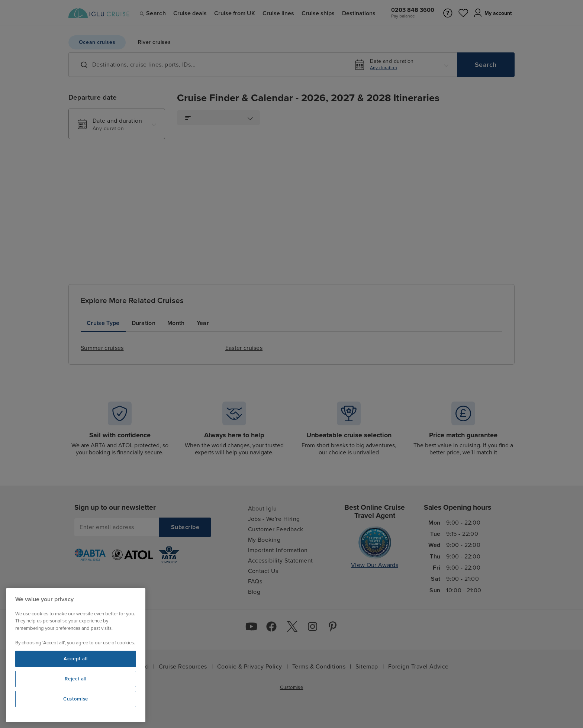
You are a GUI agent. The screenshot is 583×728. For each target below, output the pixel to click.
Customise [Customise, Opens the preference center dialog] (76, 699)
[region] (76, 655)
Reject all (76, 679)
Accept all (76, 659)
